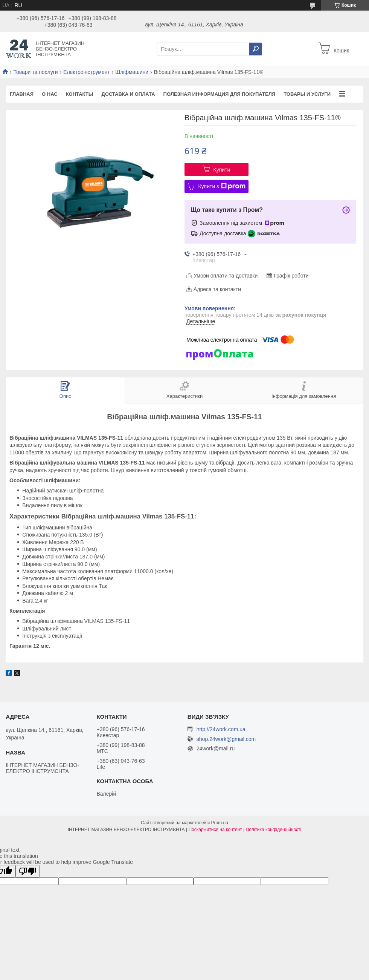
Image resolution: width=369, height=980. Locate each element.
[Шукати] (256, 49)
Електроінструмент (87, 72)
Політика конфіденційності (274, 830)
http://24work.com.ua (221, 729)
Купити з (222, 186)
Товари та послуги (35, 72)
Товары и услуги (307, 94)
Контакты (80, 94)
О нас (50, 94)
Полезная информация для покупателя (220, 94)
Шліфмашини (132, 72)
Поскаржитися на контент (215, 830)
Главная (22, 94)
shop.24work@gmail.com (226, 739)
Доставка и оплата (128, 94)
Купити (222, 170)
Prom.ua (220, 823)
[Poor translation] (27, 871)
